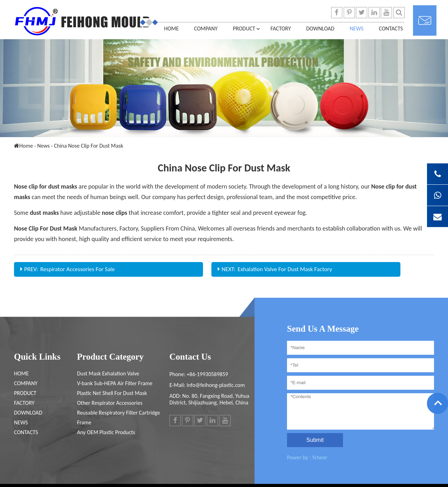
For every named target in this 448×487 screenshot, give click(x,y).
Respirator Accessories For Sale (78, 269)
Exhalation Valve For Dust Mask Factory (285, 269)
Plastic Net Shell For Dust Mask (112, 393)
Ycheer (320, 457)
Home (171, 29)
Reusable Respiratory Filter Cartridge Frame (118, 418)
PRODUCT (244, 29)
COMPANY (206, 29)
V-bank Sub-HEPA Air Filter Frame (115, 383)
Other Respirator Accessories (110, 403)
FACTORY (281, 29)
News (357, 29)
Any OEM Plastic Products (106, 432)
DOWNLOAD (320, 29)
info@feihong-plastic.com (216, 385)
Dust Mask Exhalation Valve (108, 373)
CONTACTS (391, 29)
